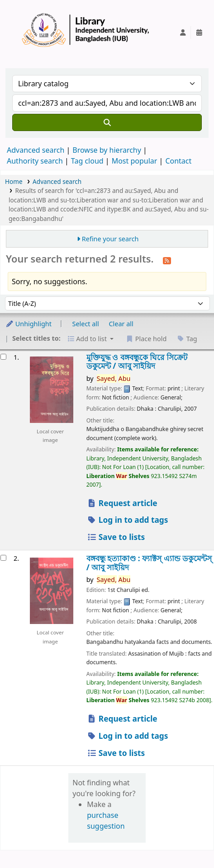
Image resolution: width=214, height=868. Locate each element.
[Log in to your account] (183, 33)
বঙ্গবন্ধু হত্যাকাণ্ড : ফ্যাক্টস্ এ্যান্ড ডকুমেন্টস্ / (149, 563)
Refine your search (110, 239)
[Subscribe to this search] (167, 260)
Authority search (35, 161)
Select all (86, 324)
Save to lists (116, 537)
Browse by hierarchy (107, 150)
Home (14, 181)
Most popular (135, 161)
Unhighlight (29, 324)
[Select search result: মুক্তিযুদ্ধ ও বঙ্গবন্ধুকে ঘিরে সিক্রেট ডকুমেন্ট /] (3, 357)
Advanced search (36, 150)
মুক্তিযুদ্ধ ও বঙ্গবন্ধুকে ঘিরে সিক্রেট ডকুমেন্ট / (137, 362)
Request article (122, 503)
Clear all (121, 324)
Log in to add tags (128, 520)
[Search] (107, 122)
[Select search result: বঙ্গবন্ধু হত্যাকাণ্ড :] (3, 558)
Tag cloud (87, 161)
